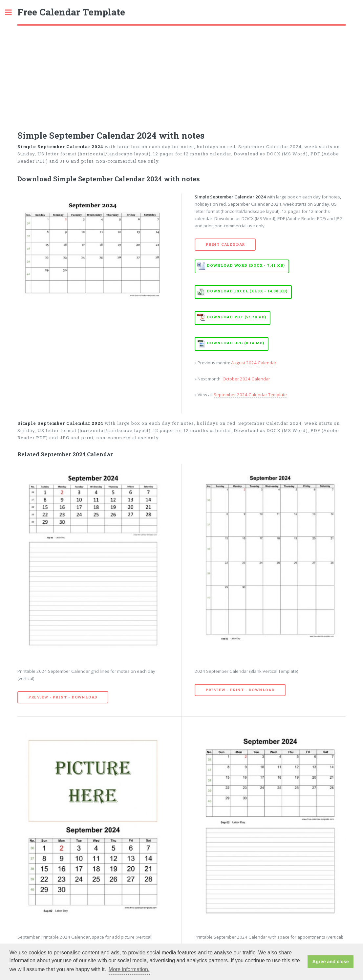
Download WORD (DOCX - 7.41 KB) (246, 265)
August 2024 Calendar (254, 363)
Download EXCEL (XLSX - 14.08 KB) (247, 291)
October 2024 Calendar (246, 379)
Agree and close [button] (331, 962)
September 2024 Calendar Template (250, 395)
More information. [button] (129, 969)
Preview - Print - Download (63, 697)
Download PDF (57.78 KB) (236, 317)
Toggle (12, 12)
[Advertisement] (181, 75)
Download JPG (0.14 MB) (235, 343)
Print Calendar (225, 244)
